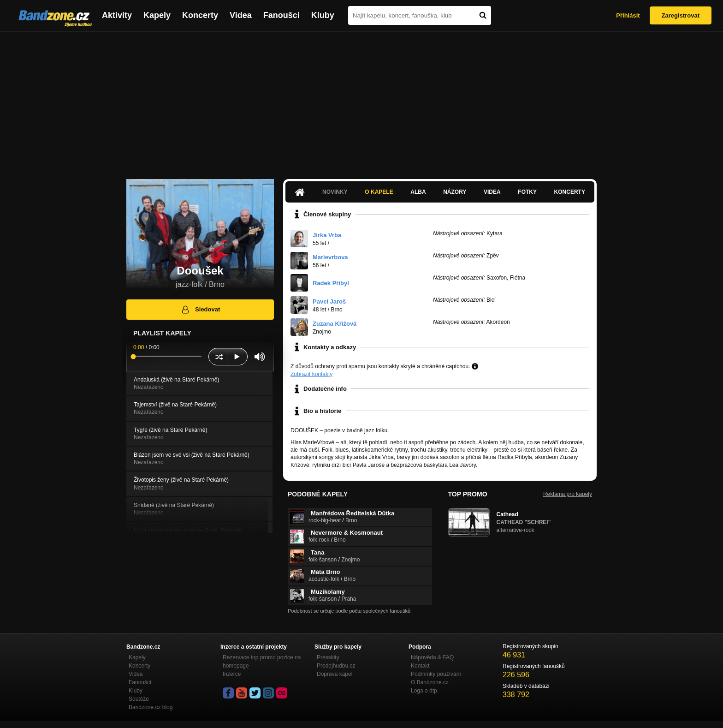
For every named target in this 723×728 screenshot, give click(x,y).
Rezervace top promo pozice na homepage (262, 662)
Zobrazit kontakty (311, 374)
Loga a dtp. (425, 691)
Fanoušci (281, 15)
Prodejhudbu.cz (336, 666)
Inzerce (232, 674)
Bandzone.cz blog (151, 707)
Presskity (328, 657)
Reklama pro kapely (568, 494)
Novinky (335, 192)
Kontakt (420, 666)
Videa (241, 15)
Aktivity (117, 15)
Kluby (323, 15)
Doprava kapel (335, 674)
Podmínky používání (436, 674)
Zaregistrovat (681, 15)
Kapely (157, 15)
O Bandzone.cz (430, 682)
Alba (418, 192)
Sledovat (200, 310)
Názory (455, 192)
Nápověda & (432, 657)
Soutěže (139, 699)
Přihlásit (628, 15)
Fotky (527, 192)
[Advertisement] (361, 101)
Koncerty (200, 15)
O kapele (379, 192)
